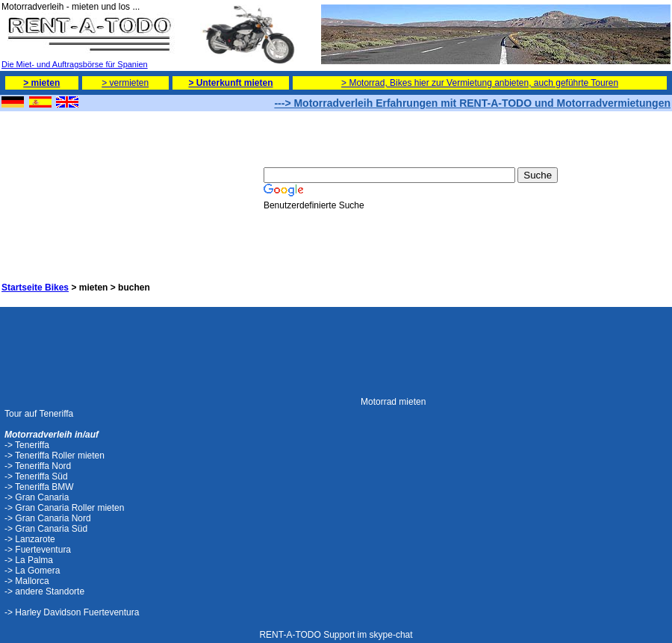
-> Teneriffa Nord (38, 466)
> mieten (41, 83)
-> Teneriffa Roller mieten (55, 456)
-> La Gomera (32, 571)
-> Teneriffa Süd (36, 476)
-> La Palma (29, 560)
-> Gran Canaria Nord (48, 518)
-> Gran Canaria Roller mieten (64, 508)
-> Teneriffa (27, 445)
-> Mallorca (27, 581)
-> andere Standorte (44, 591)
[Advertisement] (76, 187)
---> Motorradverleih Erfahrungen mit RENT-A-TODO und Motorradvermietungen (472, 103)
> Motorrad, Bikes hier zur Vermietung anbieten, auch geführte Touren (480, 83)
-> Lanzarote (30, 539)
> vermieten (125, 83)
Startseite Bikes (35, 288)
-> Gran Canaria (37, 497)
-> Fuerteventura (38, 550)
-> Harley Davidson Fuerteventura (72, 612)
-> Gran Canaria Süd (46, 529)
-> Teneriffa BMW (39, 487)
